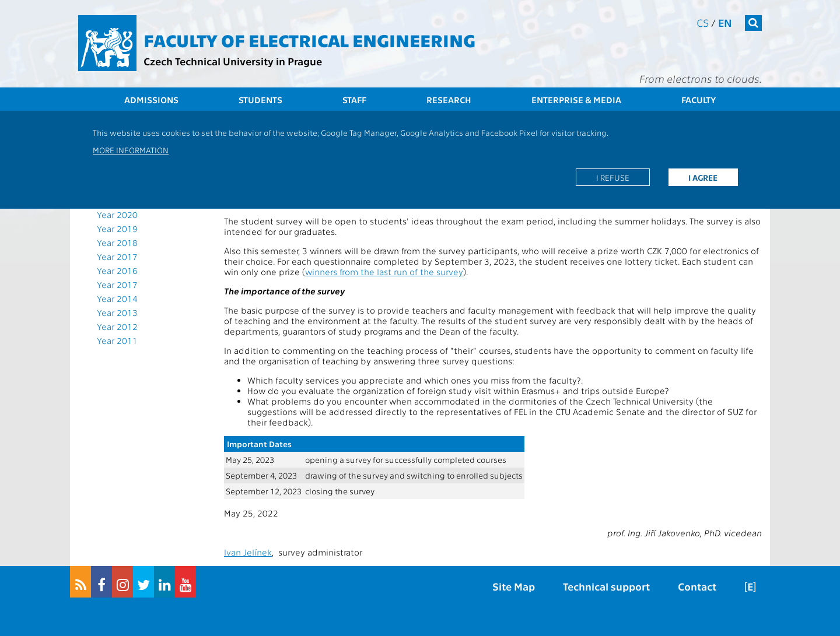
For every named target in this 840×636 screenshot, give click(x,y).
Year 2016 (117, 270)
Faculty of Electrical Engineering (309, 40)
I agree (703, 177)
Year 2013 (117, 312)
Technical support (606, 586)
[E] (750, 586)
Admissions (151, 100)
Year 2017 (117, 256)
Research (449, 100)
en (725, 22)
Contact (697, 586)
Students (260, 100)
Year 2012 (117, 326)
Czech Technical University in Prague (233, 61)
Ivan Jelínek (248, 552)
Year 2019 (117, 229)
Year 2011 (117, 340)
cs (703, 22)
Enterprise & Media (576, 100)
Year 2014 (117, 298)
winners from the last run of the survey (384, 272)
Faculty (699, 100)
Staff (354, 100)
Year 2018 (117, 243)
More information (131, 150)
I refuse (613, 177)
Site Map (514, 586)
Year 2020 (117, 215)
